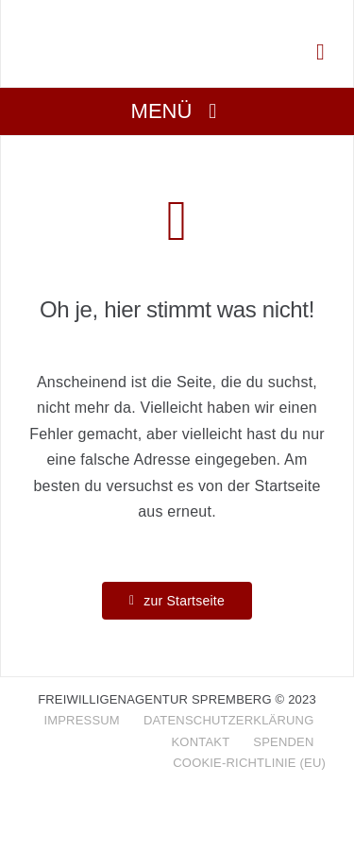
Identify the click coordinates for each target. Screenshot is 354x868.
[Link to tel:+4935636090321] (320, 52)
